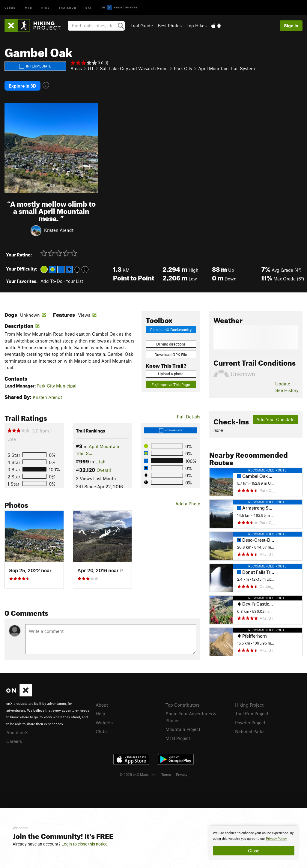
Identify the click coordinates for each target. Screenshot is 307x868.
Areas (76, 68)
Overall (104, 469)
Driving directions (171, 343)
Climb (10, 7)
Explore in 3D (22, 85)
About (102, 704)
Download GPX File (171, 354)
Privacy (182, 774)
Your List (74, 280)
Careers (14, 741)
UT (91, 68)
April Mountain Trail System (227, 68)
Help (100, 713)
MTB (29, 7)
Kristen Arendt (59, 229)
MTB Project (178, 737)
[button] (10, 147)
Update (283, 383)
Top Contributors (183, 704)
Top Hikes (197, 25)
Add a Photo (188, 503)
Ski (89, 7)
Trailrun (68, 7)
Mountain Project (183, 729)
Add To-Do (51, 280)
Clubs (102, 731)
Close (254, 851)
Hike (46, 7)
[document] (254, 843)
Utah (100, 461)
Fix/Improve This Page (171, 384)
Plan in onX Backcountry (171, 329)
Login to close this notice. (85, 844)
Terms (166, 774)
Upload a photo (171, 373)
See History (287, 390)
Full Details (189, 416)
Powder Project (250, 722)
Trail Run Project (252, 713)
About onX (17, 732)
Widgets (104, 722)
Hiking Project (249, 704)
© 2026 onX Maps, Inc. (138, 774)
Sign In (291, 25)
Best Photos (170, 25)
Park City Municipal (57, 385)
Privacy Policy (276, 839)
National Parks (250, 731)
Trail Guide (142, 25)
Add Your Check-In (276, 419)
